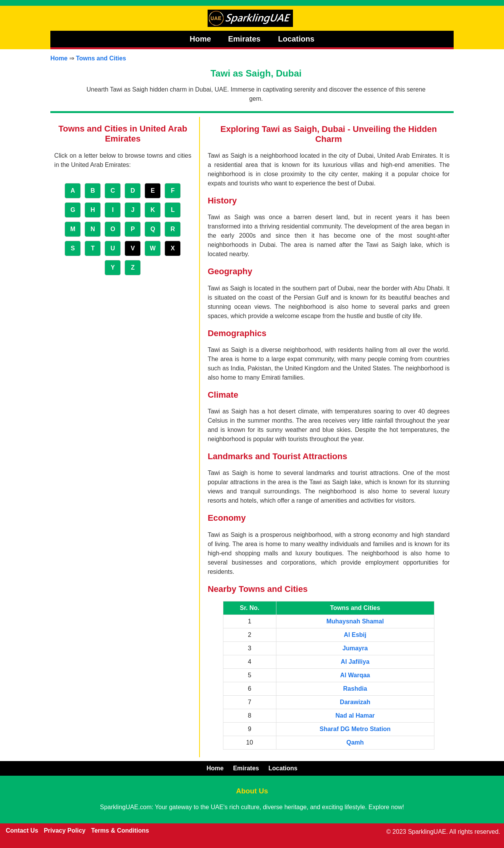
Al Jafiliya (355, 662)
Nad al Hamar (355, 716)
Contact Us (22, 831)
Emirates (245, 39)
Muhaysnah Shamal (355, 621)
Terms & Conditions (120, 831)
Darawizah (355, 702)
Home (200, 39)
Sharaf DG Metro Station (355, 729)
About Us (252, 791)
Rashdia (355, 689)
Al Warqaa (355, 675)
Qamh (355, 742)
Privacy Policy (65, 831)
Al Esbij (355, 635)
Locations (296, 39)
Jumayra (355, 648)
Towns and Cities (101, 58)
